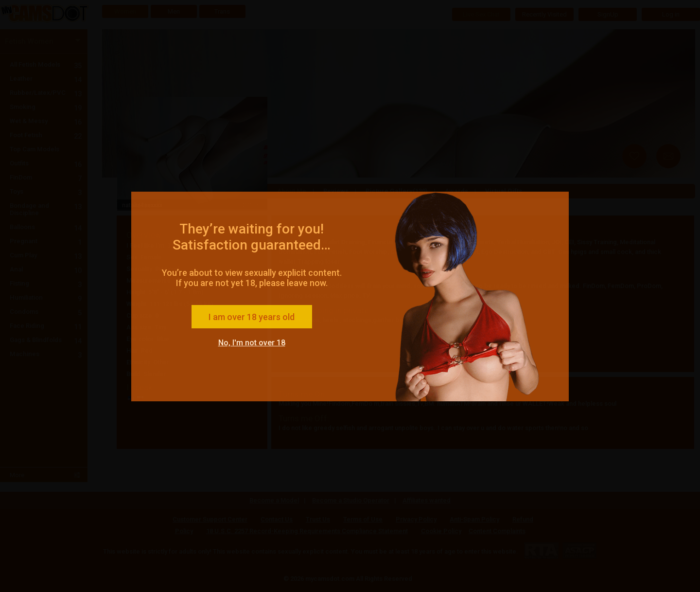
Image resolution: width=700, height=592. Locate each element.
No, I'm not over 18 (252, 343)
